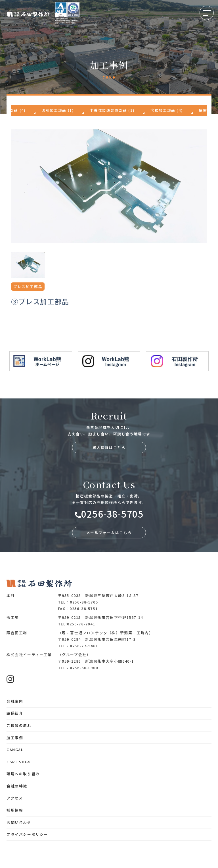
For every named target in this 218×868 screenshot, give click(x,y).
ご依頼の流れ (19, 725)
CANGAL (15, 750)
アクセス (15, 798)
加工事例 (15, 738)
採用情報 (15, 810)
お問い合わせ (19, 822)
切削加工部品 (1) (58, 110)
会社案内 (15, 701)
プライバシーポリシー (27, 834)
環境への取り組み (23, 774)
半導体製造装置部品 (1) (112, 110)
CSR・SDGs (18, 762)
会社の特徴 (17, 786)
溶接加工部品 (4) (167, 110)
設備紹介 (15, 713)
